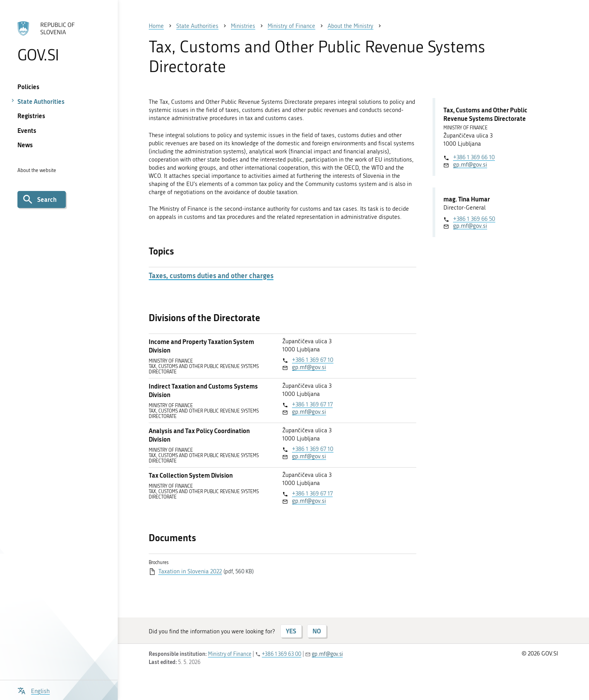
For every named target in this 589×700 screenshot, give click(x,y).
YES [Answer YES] (291, 631)
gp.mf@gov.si (309, 367)
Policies (28, 87)
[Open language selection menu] (33, 690)
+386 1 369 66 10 (474, 157)
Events (27, 130)
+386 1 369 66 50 (474, 219)
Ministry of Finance (230, 654)
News (25, 145)
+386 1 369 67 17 (312, 404)
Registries (31, 116)
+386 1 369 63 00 (282, 654)
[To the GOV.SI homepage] (59, 41)
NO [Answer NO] (317, 631)
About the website (37, 170)
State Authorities (41, 101)
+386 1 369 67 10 (313, 360)
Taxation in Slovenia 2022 (190, 571)
